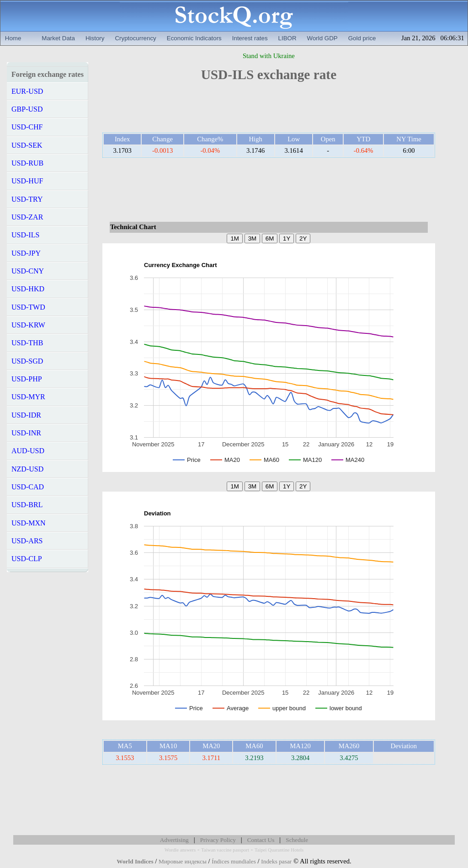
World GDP (322, 38)
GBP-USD (27, 109)
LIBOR (287, 38)
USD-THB (27, 343)
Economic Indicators (194, 38)
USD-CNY (28, 271)
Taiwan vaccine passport (225, 850)
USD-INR (26, 433)
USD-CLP (27, 559)
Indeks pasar (276, 861)
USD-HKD (28, 289)
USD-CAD (28, 487)
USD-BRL (27, 505)
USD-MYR (28, 397)
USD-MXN (29, 523)
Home (13, 38)
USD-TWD (28, 307)
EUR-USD (27, 91)
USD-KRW (28, 325)
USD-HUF (27, 181)
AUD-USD (28, 451)
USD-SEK (27, 145)
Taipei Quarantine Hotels (279, 850)
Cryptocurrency (135, 38)
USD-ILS (25, 235)
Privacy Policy (218, 840)
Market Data (58, 38)
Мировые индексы (183, 861)
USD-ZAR (27, 217)
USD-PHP (27, 379)
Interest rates (250, 38)
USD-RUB (27, 163)
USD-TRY (27, 199)
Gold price (362, 38)
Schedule (297, 840)
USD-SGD (27, 361)
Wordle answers (180, 850)
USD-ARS (27, 541)
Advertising (174, 840)
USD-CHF (27, 127)
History (95, 38)
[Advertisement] (269, 111)
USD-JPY (26, 253)
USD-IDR (26, 415)
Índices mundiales (234, 861)
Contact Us (261, 840)
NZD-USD (27, 469)
